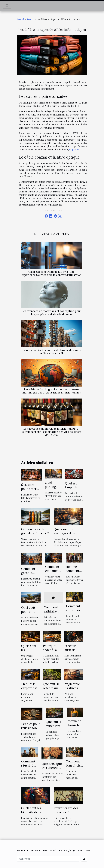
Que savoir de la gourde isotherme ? (35, 531)
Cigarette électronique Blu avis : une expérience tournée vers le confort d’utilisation (51, 273)
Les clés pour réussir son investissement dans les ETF (32, 730)
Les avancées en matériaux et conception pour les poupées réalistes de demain (51, 313)
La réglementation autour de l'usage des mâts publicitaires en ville (52, 352)
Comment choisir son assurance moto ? (74, 612)
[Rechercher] (48, 859)
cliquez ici (74, 149)
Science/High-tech (70, 850)
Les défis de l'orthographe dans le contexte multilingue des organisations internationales (52, 391)
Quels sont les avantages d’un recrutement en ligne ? (65, 535)
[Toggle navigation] (7, 6)
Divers (30, 19)
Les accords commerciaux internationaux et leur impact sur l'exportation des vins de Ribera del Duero (51, 432)
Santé (53, 850)
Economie (23, 850)
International (39, 850)
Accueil (20, 19)
